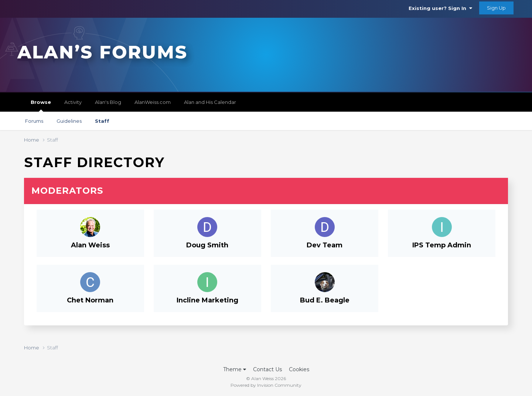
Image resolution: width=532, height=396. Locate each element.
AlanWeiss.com (153, 102)
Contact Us (267, 369)
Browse (41, 105)
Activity (73, 102)
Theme (235, 369)
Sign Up (496, 8)
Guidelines (69, 121)
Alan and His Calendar (210, 102)
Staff (102, 121)
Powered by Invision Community (266, 385)
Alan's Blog (108, 102)
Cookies (299, 369)
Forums (34, 121)
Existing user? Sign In (440, 8)
